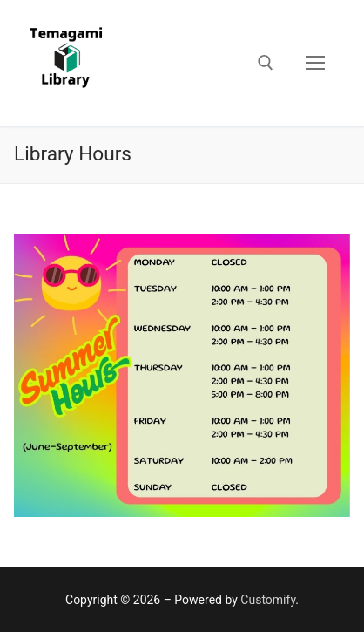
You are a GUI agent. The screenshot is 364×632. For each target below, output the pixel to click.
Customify (268, 600)
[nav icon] (315, 64)
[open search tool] (266, 63)
